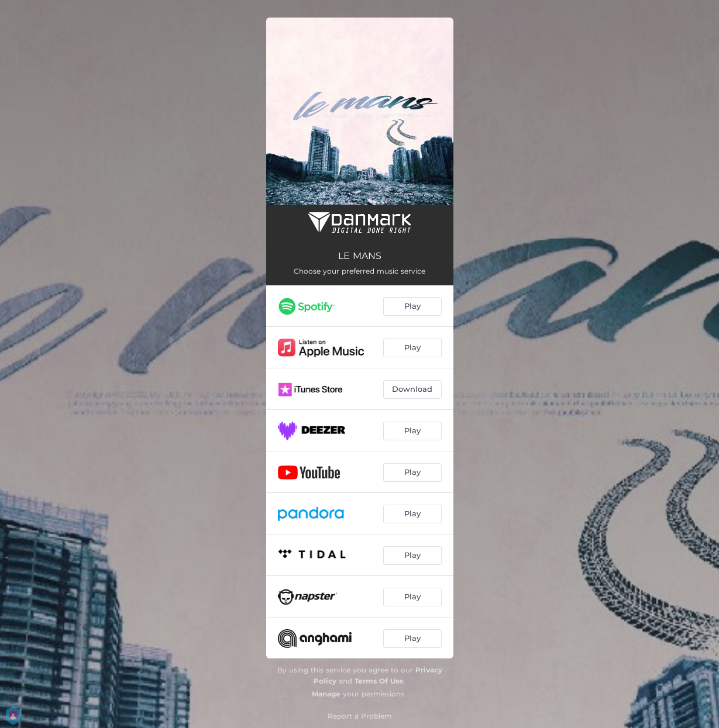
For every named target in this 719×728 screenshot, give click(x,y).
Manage (326, 694)
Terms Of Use (379, 681)
